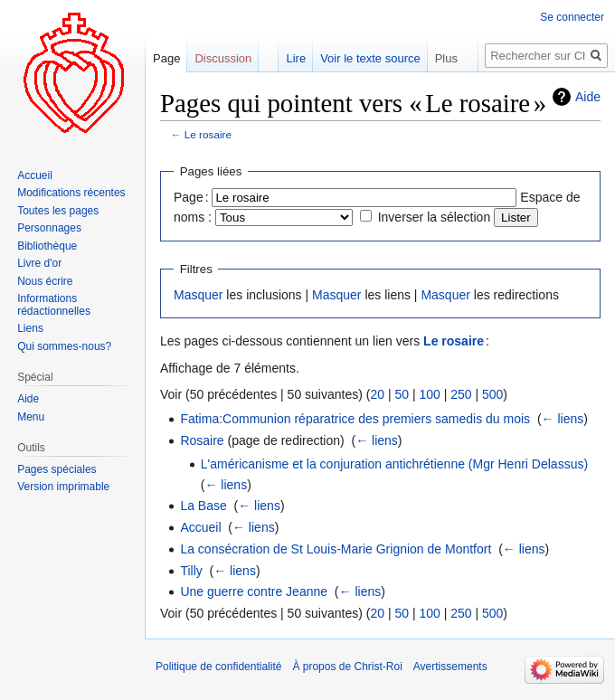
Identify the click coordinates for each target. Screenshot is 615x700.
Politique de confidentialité (218, 667)
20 (377, 394)
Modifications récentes (71, 193)
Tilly (191, 571)
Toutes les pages (58, 211)
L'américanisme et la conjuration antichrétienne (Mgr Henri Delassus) (394, 464)
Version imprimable (63, 487)
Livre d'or (39, 263)
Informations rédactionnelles (54, 305)
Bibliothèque (47, 246)
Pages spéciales (57, 469)
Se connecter (572, 17)
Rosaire (202, 440)
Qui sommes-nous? (64, 346)
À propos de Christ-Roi (347, 667)
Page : (191, 197)
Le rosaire (208, 134)
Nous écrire (45, 281)
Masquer (198, 295)
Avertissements (450, 667)
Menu (31, 417)
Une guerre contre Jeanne (254, 591)
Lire (296, 58)
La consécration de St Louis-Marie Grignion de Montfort (336, 549)
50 (402, 394)
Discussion (223, 58)
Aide (588, 97)
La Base (203, 506)
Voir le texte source (370, 58)
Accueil (200, 527)
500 (492, 394)
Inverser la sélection (435, 217)
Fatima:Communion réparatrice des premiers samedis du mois (355, 419)
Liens (30, 328)
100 (429, 394)
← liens (563, 419)
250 (461, 394)
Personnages (49, 228)
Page (166, 58)
